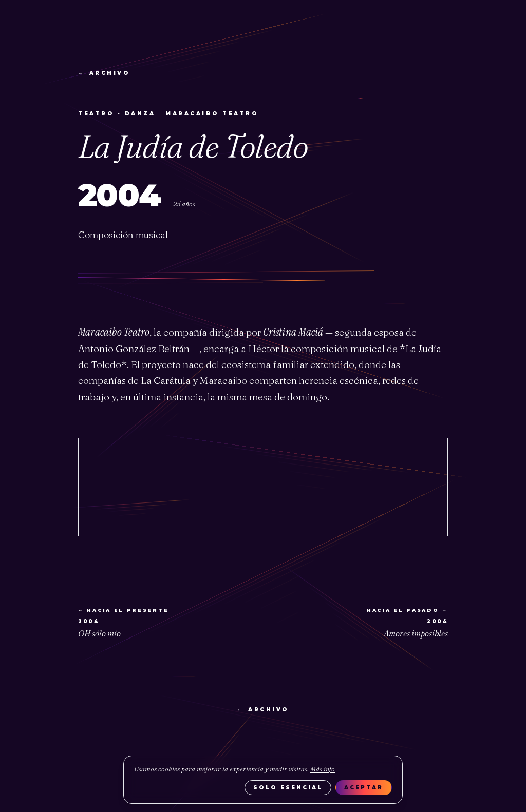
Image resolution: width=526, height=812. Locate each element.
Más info (323, 769)
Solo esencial (288, 788)
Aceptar (364, 788)
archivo (104, 73)
